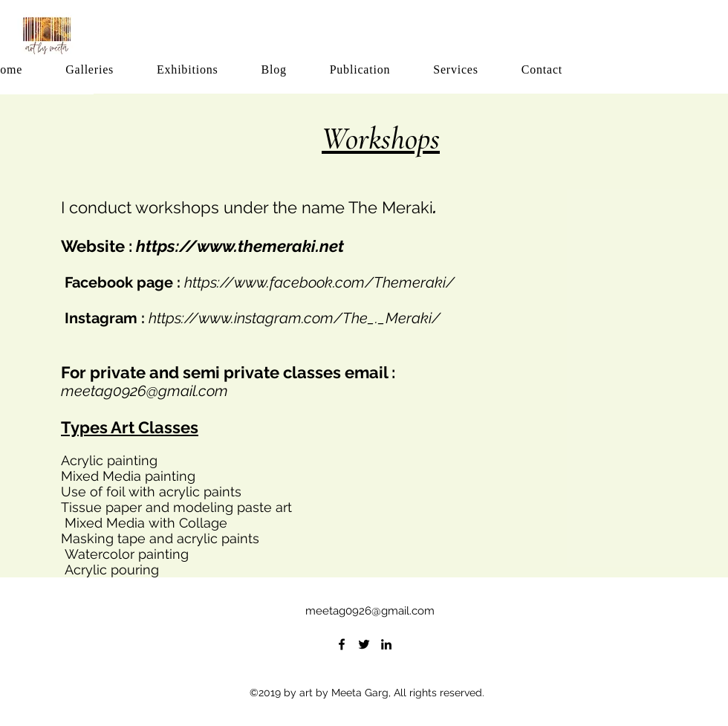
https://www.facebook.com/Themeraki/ (319, 282)
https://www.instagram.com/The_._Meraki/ (295, 318)
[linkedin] (386, 644)
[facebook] (342, 644)
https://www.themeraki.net (240, 246)
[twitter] (364, 644)
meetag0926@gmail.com (144, 391)
